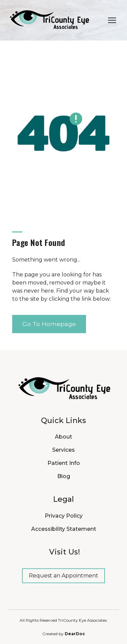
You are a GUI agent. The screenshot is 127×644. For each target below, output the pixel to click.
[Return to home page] (49, 20)
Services (63, 450)
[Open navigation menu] (112, 20)
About (63, 437)
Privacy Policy (64, 516)
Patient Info (64, 463)
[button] (49, 324)
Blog (64, 476)
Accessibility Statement (64, 529)
